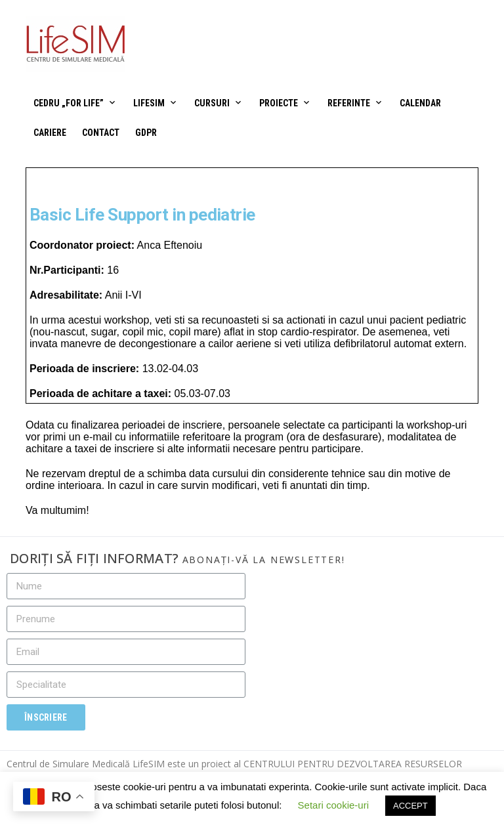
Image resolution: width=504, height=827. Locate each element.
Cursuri (212, 103)
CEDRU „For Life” (69, 103)
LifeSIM (149, 103)
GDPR (146, 133)
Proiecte (279, 103)
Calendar (420, 103)
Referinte (349, 103)
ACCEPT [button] (410, 806)
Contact (101, 133)
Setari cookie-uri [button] (333, 805)
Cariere (50, 133)
